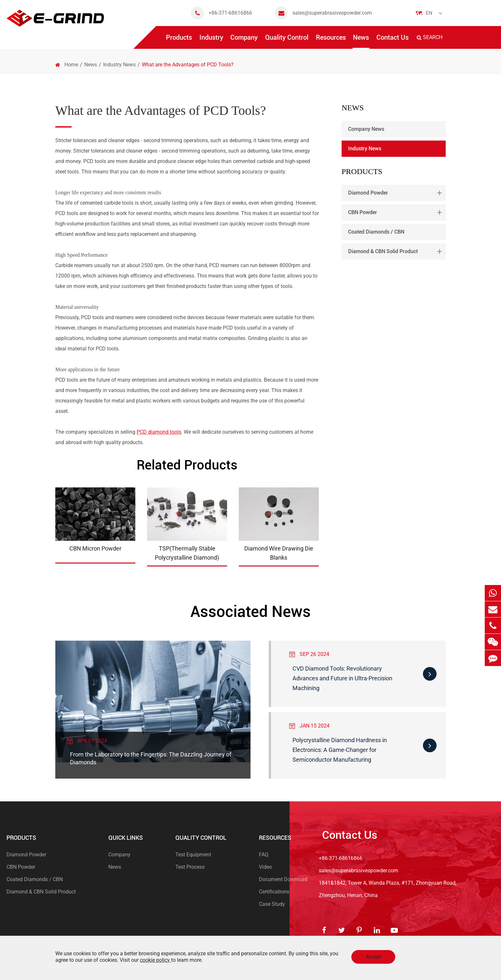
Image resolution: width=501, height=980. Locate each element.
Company (244, 41)
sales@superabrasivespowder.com (323, 13)
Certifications (274, 892)
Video (265, 867)
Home (71, 65)
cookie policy (156, 960)
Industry (211, 41)
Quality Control (287, 41)
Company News (366, 129)
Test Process (190, 867)
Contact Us (393, 41)
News (361, 41)
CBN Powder (396, 212)
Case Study (272, 904)
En (429, 13)
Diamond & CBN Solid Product (396, 252)
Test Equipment (193, 855)
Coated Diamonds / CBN (376, 232)
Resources (331, 41)
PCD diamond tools (159, 432)
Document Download (283, 879)
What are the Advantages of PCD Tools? (188, 65)
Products (179, 41)
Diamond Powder (396, 193)
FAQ (264, 855)
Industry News (119, 65)
